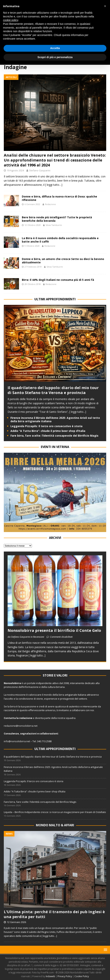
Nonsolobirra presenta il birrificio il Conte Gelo (54, 630)
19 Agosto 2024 (15, 170)
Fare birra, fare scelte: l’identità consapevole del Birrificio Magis (54, 436)
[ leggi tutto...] (78, 412)
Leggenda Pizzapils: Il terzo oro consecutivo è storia (46, 426)
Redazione (50, 204)
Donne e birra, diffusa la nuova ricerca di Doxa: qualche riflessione (59, 198)
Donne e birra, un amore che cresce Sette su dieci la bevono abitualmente (63, 261)
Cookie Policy (82, 976)
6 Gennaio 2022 (32, 204)
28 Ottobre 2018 (33, 284)
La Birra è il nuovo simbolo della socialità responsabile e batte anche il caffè (60, 240)
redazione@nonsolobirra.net (21, 726)
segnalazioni (28, 733)
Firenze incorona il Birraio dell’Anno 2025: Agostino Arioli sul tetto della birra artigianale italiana (55, 419)
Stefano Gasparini (40, 170)
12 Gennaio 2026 (16, 922)
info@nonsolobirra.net (17, 741)
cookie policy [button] (11, 20)
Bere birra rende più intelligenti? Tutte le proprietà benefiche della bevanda (57, 219)
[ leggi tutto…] (54, 185)
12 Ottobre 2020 (33, 225)
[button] (105, 950)
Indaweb (50, 976)
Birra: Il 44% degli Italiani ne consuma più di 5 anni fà (58, 280)
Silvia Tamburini (54, 225)
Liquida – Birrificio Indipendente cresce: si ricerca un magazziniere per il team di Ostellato (55, 812)
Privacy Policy (65, 976)
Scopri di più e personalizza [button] (55, 57)
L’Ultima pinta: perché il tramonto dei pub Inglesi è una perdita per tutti (54, 914)
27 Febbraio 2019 (33, 267)
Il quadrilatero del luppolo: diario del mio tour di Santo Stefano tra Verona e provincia (53, 390)
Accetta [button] (55, 48)
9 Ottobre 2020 (32, 246)
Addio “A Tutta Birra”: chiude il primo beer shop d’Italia (48, 431)
